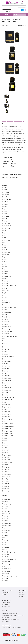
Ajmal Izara (4, 280)
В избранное (21, 25)
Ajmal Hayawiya (5, 208)
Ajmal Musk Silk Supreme (7, 463)
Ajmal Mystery (5, 532)
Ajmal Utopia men (6, 508)
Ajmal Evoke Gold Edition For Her (9, 307)
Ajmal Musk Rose (5, 271)
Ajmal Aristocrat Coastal (7, 575)
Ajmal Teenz (4, 191)
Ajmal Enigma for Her (6, 199)
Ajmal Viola (4, 275)
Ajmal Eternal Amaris (6, 384)
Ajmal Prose (4, 213)
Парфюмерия (10, 18)
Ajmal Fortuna (5, 444)
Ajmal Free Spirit (5, 554)
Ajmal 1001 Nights (6, 194)
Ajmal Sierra (4, 439)
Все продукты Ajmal (6, 19)
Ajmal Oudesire (5, 389)
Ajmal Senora (5, 266)
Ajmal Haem (4, 268)
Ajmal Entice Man (6, 517)
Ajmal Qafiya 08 (5, 471)
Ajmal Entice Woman (6, 203)
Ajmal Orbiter (5, 570)
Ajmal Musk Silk (5, 464)
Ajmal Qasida (5, 440)
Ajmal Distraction (5, 201)
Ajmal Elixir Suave (5, 461)
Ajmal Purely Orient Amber (8, 423)
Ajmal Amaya (5, 278)
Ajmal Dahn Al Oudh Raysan (8, 356)
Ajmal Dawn (4, 309)
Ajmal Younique (5, 294)
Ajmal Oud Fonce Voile (7, 330)
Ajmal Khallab (5, 351)
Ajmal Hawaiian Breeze (7, 277)
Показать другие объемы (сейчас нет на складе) (13, 121)
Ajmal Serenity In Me (6, 313)
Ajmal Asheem (5, 353)
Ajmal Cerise (4, 247)
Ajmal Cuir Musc (5, 368)
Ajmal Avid (4, 537)
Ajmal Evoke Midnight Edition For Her (10, 337)
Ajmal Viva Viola (5, 304)
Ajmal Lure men (5, 518)
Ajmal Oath (4, 311)
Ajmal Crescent (5, 418)
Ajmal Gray (4, 566)
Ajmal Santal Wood (6, 360)
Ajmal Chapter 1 (5, 483)
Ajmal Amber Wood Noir (7, 413)
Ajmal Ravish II (5, 282)
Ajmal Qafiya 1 (5, 394)
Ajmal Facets (4, 206)
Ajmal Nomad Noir (6, 582)
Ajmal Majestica (5, 325)
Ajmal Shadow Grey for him (8, 505)
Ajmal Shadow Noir (6, 318)
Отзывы (21, 596)
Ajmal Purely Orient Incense (8, 427)
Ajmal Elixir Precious (6, 459)
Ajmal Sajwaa (5, 189)
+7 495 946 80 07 (6, 7)
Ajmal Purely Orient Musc (7, 428)
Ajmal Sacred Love (6, 223)
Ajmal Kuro (4, 544)
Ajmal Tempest (5, 373)
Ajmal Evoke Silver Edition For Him (9, 560)
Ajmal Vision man (6, 510)
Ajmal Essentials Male (6, 524)
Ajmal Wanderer (5, 548)
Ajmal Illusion (5, 211)
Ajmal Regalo (5, 301)
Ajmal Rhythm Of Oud (7, 468)
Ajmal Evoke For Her (6, 241)
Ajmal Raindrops (5, 217)
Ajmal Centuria (5, 480)
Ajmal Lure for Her (6, 215)
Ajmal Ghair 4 (5, 442)
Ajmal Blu (4, 522)
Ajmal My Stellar (5, 333)
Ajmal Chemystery (6, 500)
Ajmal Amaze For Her (6, 326)
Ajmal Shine (4, 289)
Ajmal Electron (5, 580)
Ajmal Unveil (4, 259)
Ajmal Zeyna (4, 323)
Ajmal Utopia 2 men (6, 530)
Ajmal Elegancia (5, 338)
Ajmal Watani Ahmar (6, 379)
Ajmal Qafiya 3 (5, 401)
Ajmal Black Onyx (5, 541)
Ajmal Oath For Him (6, 558)
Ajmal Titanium (5, 506)
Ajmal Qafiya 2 (5, 396)
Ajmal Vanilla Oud (6, 451)
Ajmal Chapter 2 (5, 485)
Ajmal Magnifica (5, 454)
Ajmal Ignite (4, 210)
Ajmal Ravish (4, 218)
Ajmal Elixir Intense (6, 457)
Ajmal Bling (4, 239)
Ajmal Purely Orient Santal (7, 433)
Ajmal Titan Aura (5, 481)
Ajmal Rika (4, 220)
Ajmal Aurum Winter (6, 406)
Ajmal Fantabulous (6, 287)
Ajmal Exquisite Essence (7, 473)
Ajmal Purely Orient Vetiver (8, 437)
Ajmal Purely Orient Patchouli (8, 430)
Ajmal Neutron (5, 520)
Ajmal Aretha (5, 261)
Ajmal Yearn (4, 297)
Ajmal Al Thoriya (5, 193)
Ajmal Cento (4, 549)
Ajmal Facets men (6, 501)
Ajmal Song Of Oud (6, 478)
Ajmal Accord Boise (6, 512)
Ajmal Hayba (4, 409)
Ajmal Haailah (5, 205)
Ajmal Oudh (4, 447)
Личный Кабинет (6, 602)
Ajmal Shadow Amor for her (8, 244)
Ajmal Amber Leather (6, 466)
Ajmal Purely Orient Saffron (8, 432)
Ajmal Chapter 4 (5, 487)
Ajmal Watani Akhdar (6, 380)
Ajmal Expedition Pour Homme (8, 534)
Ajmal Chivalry (5, 551)
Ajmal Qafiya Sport (6, 404)
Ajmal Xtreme (5, 529)
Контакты (22, 593)
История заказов (6, 604)
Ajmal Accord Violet (6, 229)
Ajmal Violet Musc (6, 375)
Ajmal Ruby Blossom (6, 340)
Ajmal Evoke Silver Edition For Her (9, 285)
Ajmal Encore (5, 382)
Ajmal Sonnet (5, 314)
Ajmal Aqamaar (5, 292)
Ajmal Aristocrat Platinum (7, 565)
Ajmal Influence (5, 536)
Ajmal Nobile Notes (6, 476)
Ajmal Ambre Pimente (6, 349)
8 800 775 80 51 (22, 7)
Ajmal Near (4, 242)
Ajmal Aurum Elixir (6, 492)
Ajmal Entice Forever (6, 253)
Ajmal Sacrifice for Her (6, 222)
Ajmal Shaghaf (5, 392)
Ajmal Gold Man (5, 556)
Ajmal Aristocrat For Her (7, 302)
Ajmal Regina (5, 270)
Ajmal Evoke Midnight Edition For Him (10, 577)
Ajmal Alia (4, 265)
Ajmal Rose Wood (6, 372)
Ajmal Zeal (4, 542)
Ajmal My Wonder (6, 321)
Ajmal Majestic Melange (7, 475)
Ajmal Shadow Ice (6, 573)
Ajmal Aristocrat (5, 539)
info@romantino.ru (7, 9)
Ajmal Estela (4, 263)
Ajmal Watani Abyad (6, 377)
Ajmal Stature (5, 273)
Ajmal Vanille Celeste (6, 258)
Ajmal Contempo (5, 254)
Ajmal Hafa (4, 385)
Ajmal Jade (4, 237)
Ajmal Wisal (4, 230)
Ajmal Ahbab (5, 198)
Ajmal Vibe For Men (6, 572)
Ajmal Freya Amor (6, 290)
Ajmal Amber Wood (6, 367)
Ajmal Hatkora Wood (6, 361)
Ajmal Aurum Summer (7, 306)
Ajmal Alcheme (5, 578)
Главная (4, 18)
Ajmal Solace (4, 249)
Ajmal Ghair (4, 358)
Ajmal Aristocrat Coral (6, 335)
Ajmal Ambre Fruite (6, 348)
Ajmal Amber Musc (6, 365)
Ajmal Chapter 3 (5, 490)
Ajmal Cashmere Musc (7, 415)
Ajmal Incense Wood (6, 408)
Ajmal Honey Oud (6, 445)
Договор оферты (6, 606)
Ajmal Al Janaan (5, 363)
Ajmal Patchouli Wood (7, 391)
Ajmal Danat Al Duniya (7, 411)
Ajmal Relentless (5, 346)
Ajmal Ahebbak (5, 319)
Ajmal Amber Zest (6, 469)
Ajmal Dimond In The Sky (7, 420)
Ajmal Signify (5, 295)
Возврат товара (6, 593)
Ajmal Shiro (4, 546)
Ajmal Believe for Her (6, 234)
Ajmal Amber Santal (6, 416)
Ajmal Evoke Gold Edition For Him (9, 553)
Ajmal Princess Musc (6, 246)
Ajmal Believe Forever (6, 370)
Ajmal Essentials (5, 187)
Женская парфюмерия (19, 18)
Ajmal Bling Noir (5, 299)
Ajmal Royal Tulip (5, 449)
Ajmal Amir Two (5, 452)
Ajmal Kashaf (5, 421)
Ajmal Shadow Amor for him (8, 527)
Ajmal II (3, 235)
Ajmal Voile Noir (5, 328)
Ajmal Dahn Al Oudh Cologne (8, 397)
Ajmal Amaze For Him (6, 568)
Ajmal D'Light (5, 316)
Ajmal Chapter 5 (5, 488)
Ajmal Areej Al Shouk (6, 196)
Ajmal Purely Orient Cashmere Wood (10, 425)
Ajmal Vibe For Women (7, 331)
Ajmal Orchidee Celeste (7, 256)
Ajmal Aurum (5, 232)
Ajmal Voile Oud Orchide (7, 456)
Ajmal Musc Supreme (6, 387)
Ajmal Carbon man (6, 498)
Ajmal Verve (4, 227)
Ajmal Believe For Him (6, 513)
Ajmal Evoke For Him (6, 525)
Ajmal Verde (4, 563)
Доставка (4, 594)
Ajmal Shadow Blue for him (8, 503)
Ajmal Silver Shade (6, 355)
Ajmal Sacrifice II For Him (7, 561)
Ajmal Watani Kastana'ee (7, 399)
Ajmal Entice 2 (5, 251)
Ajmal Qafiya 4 (5, 403)
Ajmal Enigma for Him (6, 515)
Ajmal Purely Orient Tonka (7, 435)
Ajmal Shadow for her (6, 225)
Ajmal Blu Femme (6, 283)
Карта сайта (22, 594)
